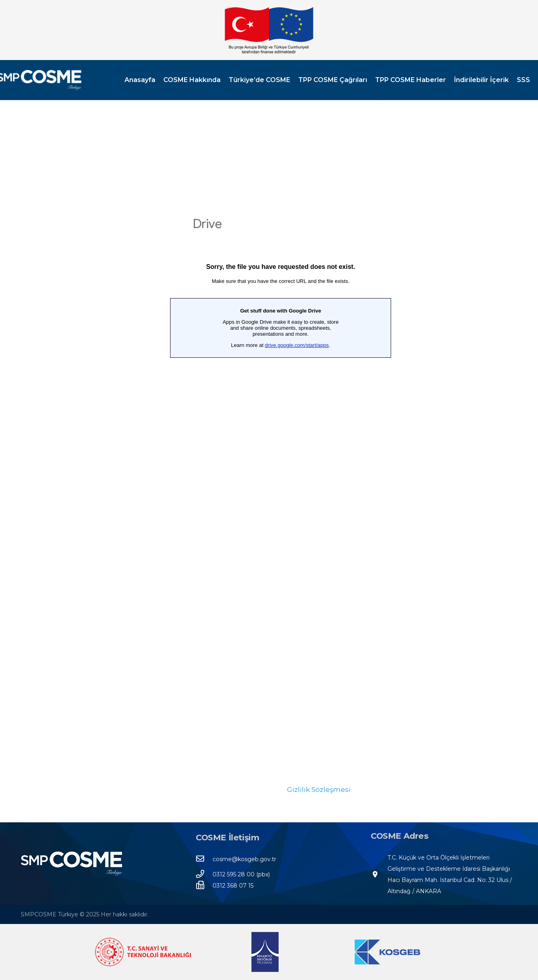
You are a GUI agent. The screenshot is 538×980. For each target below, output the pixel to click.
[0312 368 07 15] (204, 886)
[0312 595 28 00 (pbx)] (204, 874)
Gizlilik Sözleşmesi (319, 790)
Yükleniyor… (281, 490)
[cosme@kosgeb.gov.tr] (204, 859)
